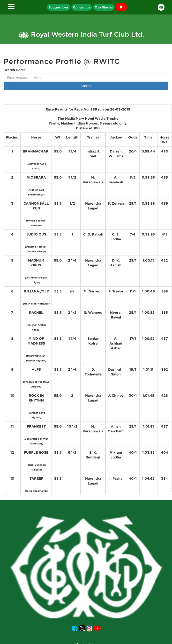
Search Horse (15, 70)
